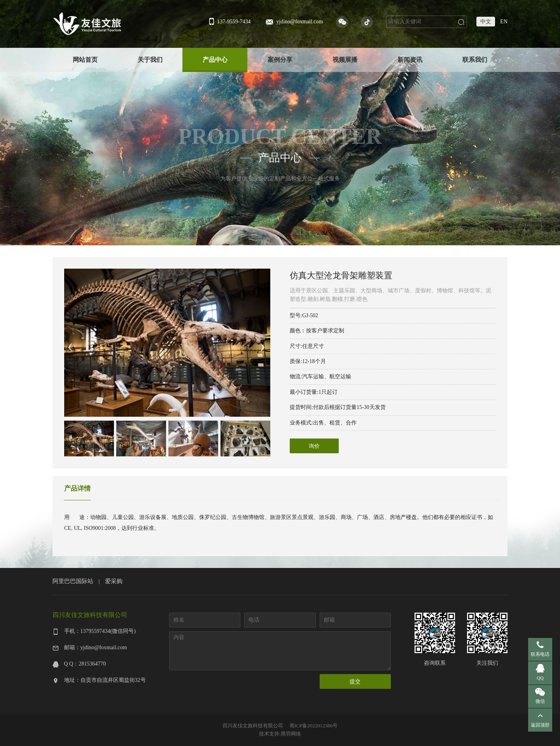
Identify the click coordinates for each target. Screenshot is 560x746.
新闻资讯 (410, 60)
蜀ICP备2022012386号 (313, 726)
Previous (70, 343)
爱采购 (114, 581)
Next (262, 343)
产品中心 (215, 60)
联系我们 (475, 60)
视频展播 (345, 60)
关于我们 (150, 60)
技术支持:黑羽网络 (280, 734)
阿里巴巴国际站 (73, 581)
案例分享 (280, 60)
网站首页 (85, 60)
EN (504, 22)
